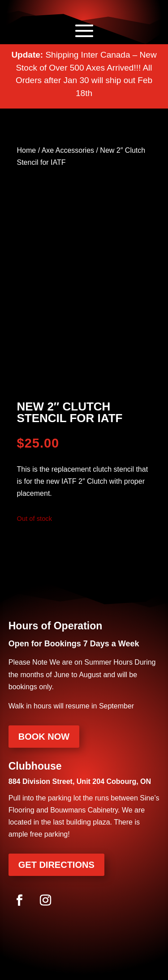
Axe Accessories (68, 150)
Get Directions (56, 865)
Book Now (44, 737)
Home (27, 150)
